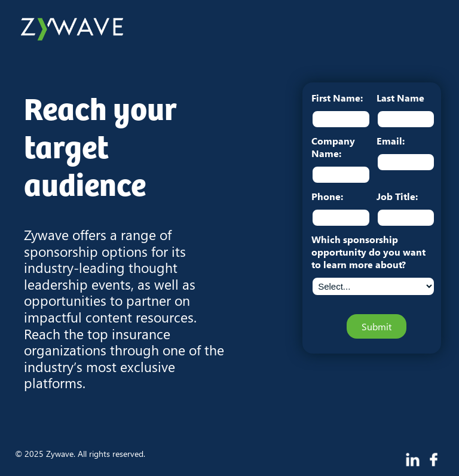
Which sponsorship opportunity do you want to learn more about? (368, 252)
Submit (377, 326)
